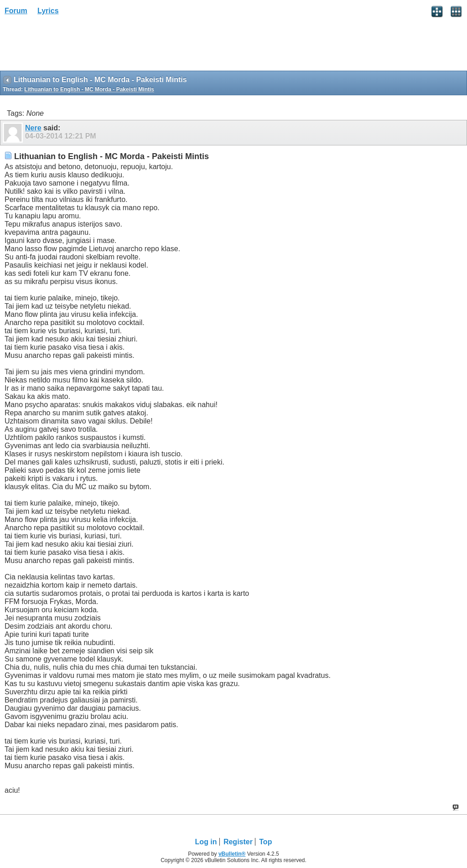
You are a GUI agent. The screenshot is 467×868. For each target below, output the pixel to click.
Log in (206, 842)
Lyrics (48, 11)
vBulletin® (232, 854)
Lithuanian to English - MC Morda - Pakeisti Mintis (89, 89)
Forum (16, 11)
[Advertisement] (73, 46)
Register (238, 842)
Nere (33, 128)
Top (265, 842)
